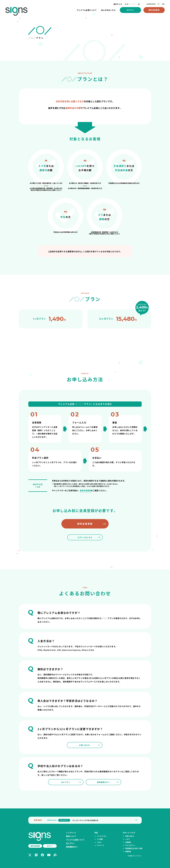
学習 (96, 833)
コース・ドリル (102, 836)
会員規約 (128, 842)
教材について (71, 836)
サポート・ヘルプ (129, 833)
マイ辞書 (100, 839)
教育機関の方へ (72, 847)
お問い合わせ (130, 836)
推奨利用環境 (85, 490)
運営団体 (128, 851)
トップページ (71, 833)
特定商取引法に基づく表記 (134, 848)
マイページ (101, 845)
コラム (99, 842)
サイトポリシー (130, 845)
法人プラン (70, 843)
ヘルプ (127, 839)
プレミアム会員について (75, 840)
